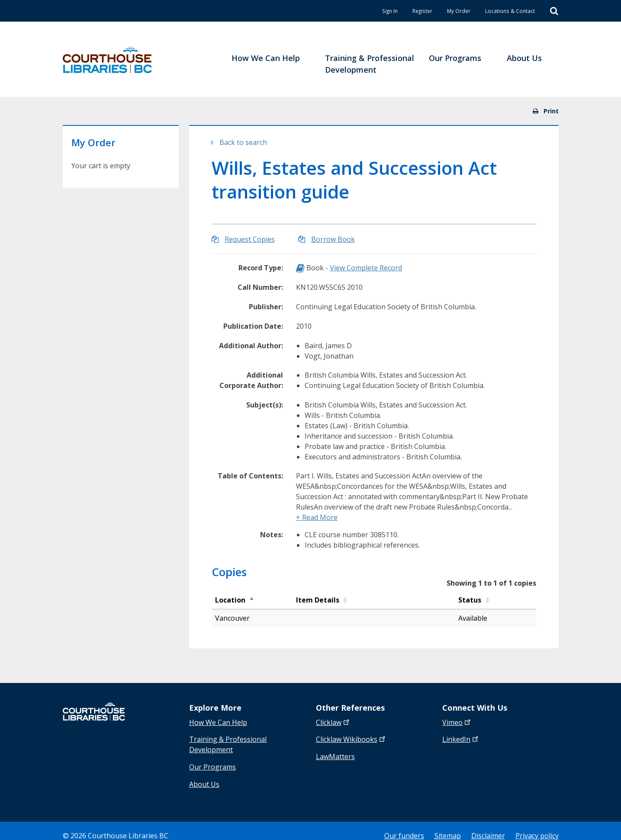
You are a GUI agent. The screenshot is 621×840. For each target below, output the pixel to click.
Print (546, 111)
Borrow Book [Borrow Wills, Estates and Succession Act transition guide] (333, 239)
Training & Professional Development (228, 742)
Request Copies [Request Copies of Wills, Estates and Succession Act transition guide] (250, 239)
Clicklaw (351, 737)
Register (396, 10)
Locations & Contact (502, 10)
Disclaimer (488, 826)
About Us (204, 777)
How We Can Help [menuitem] (266, 58)
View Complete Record (366, 268)
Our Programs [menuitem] (455, 58)
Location (230, 600)
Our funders (404, 826)
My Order (440, 10)
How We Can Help (218, 722)
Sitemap (448, 826)
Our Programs (212, 762)
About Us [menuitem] (524, 58)
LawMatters (335, 752)
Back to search (243, 142)
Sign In (357, 10)
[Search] (554, 11)
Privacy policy (537, 826)
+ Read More (317, 517)
